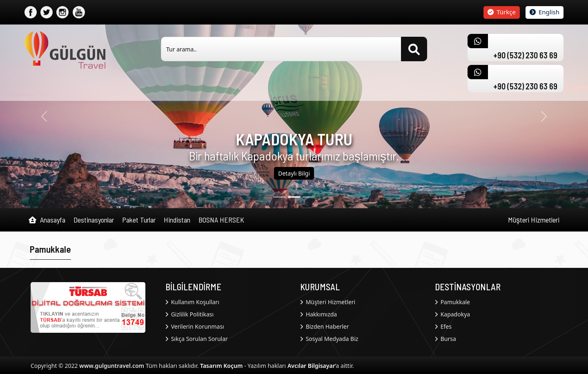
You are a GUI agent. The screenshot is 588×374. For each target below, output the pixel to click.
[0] (279, 197)
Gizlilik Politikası (189, 314)
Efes (443, 326)
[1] (294, 197)
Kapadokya (452, 314)
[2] (309, 197)
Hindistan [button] (177, 220)
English (545, 12)
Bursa (445, 339)
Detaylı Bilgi (294, 173)
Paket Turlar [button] (139, 220)
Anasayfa (47, 220)
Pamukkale (452, 302)
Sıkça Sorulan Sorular (197, 339)
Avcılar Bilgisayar (311, 366)
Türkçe (502, 12)
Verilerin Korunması (195, 326)
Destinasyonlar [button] (94, 220)
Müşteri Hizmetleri (534, 220)
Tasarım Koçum (221, 366)
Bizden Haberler (325, 326)
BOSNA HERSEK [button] (221, 220)
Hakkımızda (318, 314)
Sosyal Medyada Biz (329, 339)
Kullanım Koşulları (192, 302)
